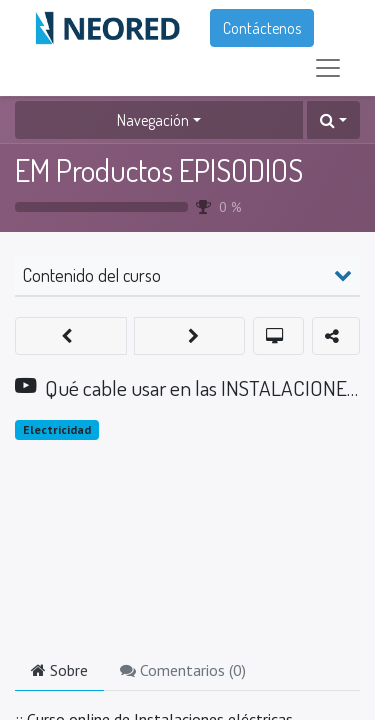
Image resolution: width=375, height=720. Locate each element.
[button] (333, 120)
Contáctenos (262, 28)
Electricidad (57, 429)
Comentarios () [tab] (183, 670)
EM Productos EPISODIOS (159, 170)
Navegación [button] (153, 120)
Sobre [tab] (59, 670)
